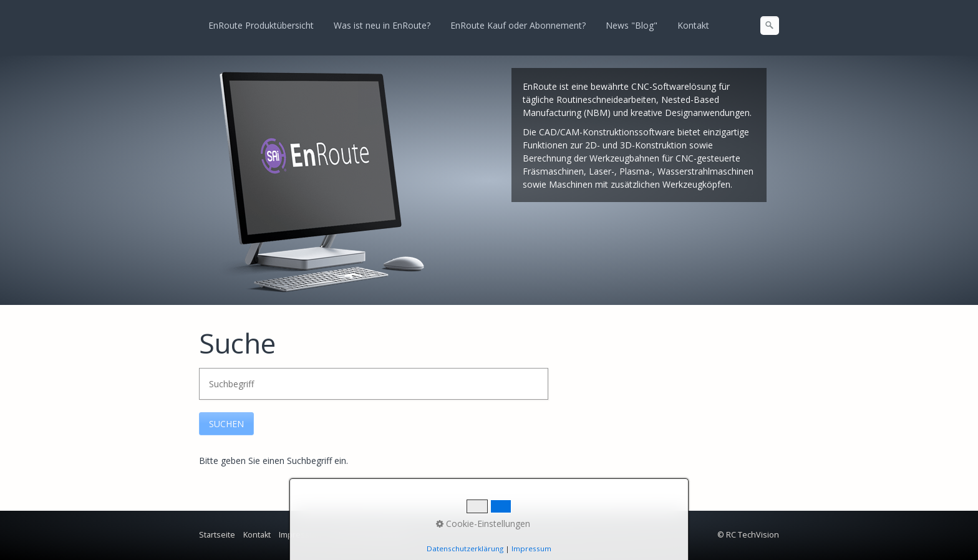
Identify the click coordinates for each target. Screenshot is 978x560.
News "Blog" (632, 25)
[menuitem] (262, 26)
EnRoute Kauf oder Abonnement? (518, 25)
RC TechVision (753, 535)
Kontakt (693, 25)
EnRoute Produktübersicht (261, 25)
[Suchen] (770, 26)
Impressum (300, 535)
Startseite (217, 535)
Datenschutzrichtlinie (369, 535)
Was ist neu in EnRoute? (382, 25)
